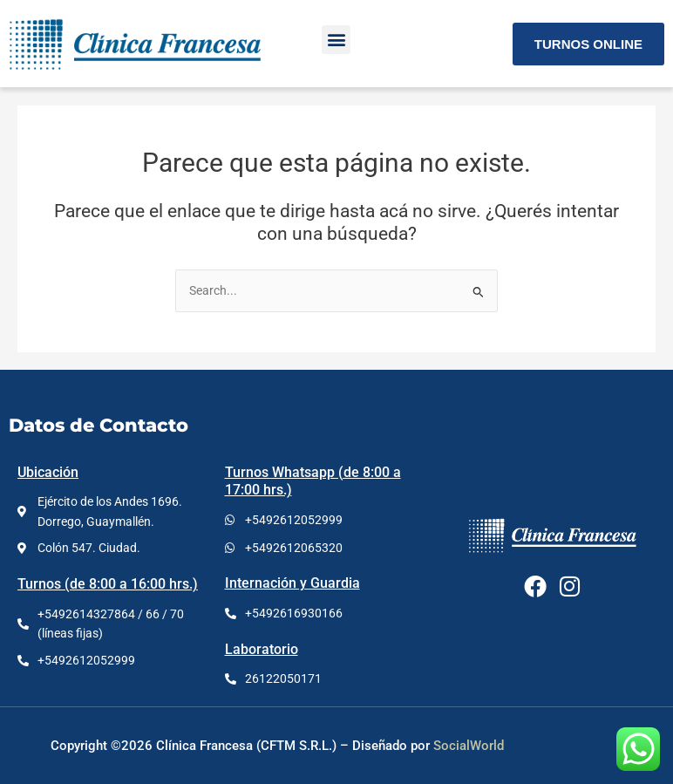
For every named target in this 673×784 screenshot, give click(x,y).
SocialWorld (469, 746)
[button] (336, 40)
